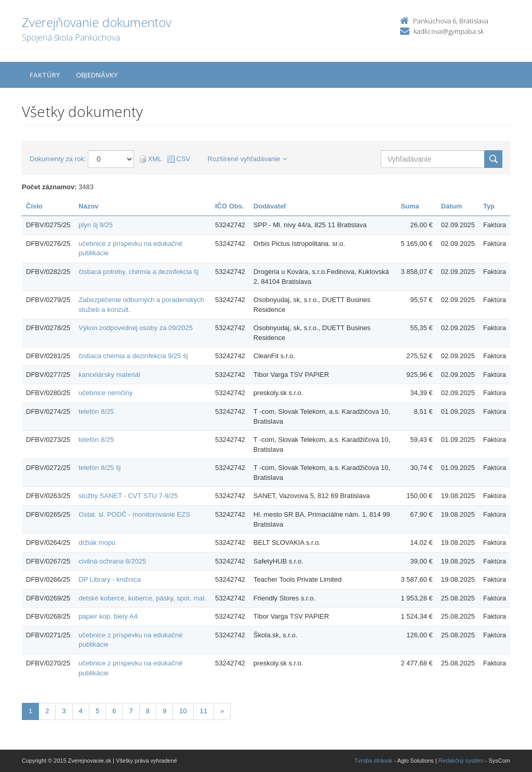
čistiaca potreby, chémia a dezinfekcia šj (138, 272)
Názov (88, 206)
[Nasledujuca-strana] (222, 711)
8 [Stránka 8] (148, 711)
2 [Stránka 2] (47, 711)
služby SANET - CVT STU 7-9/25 (128, 496)
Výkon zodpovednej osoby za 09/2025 (136, 328)
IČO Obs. (230, 206)
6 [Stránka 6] (114, 711)
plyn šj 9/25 (96, 225)
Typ (489, 206)
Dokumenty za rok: (58, 159)
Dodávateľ (270, 206)
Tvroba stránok (373, 761)
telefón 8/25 (96, 411)
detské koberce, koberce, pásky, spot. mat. (142, 598)
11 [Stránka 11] (204, 711)
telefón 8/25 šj (99, 468)
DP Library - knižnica (110, 579)
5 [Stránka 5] (97, 711)
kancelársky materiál (109, 375)
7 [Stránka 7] (131, 711)
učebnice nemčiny (105, 393)
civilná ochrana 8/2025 (112, 561)
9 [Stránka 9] (164, 711)
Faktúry (45, 75)
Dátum (451, 206)
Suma (410, 206)
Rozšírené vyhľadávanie (248, 159)
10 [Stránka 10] (183, 711)
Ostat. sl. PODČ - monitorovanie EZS (134, 514)
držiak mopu (97, 542)
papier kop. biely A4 (108, 616)
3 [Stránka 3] (64, 711)
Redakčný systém (461, 761)
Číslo (34, 206)
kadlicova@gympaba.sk (449, 31)
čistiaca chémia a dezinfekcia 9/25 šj (133, 356)
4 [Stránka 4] (81, 711)
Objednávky (97, 75)
